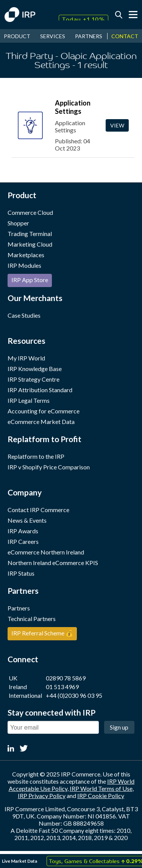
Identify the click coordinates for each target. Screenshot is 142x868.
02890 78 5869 (66, 678)
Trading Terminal (30, 234)
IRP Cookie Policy (101, 796)
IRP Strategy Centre (34, 379)
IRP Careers (23, 541)
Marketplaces (26, 255)
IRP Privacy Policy (42, 796)
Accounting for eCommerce (44, 411)
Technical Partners (32, 619)
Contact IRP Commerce (38, 510)
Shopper (18, 223)
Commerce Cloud (30, 212)
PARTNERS (89, 36)
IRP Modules (24, 265)
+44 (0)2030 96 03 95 (74, 695)
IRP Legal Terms (29, 400)
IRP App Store (30, 280)
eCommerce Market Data (41, 422)
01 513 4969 (62, 687)
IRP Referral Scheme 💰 (42, 633)
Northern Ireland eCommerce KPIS (53, 563)
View (117, 125)
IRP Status (21, 573)
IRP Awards (23, 531)
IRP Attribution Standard (40, 390)
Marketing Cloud (30, 244)
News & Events (27, 520)
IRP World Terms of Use (101, 788)
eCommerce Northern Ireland (46, 552)
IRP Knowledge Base (35, 369)
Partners (19, 608)
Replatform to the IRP (36, 456)
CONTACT (125, 36)
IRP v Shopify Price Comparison (49, 467)
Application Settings (73, 107)
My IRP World (26, 358)
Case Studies (24, 315)
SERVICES (53, 36)
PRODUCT (17, 36)
